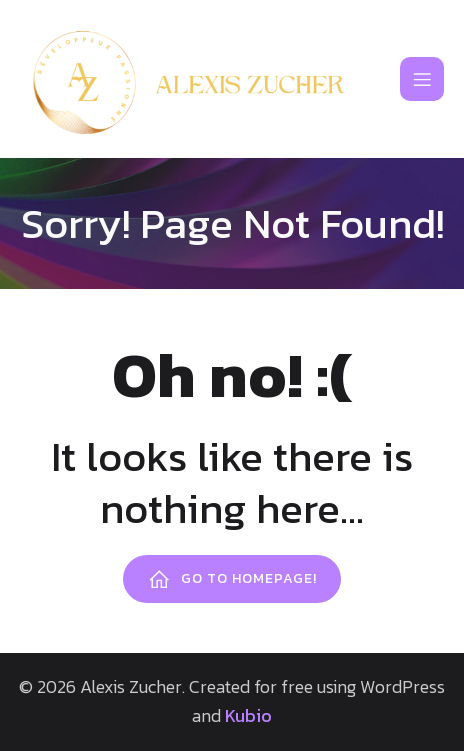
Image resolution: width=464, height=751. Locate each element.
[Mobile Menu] (422, 79)
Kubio (248, 715)
